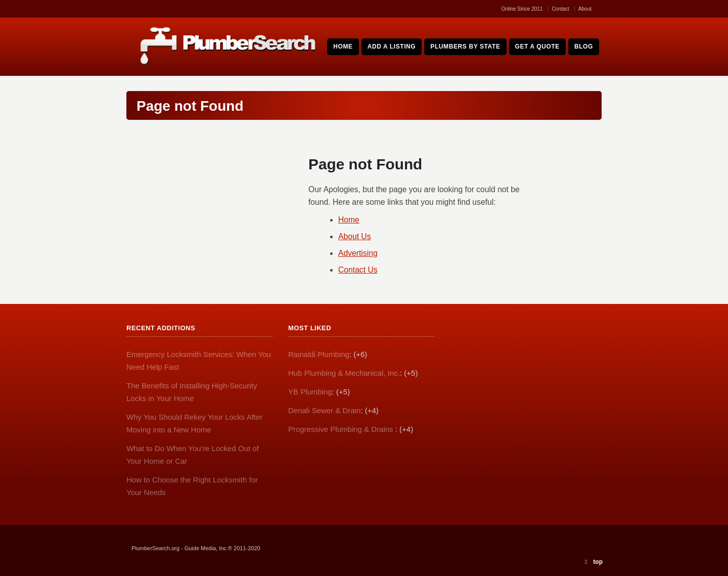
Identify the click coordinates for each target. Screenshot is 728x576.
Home (349, 220)
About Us (355, 236)
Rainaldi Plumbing (319, 354)
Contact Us (358, 270)
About (585, 9)
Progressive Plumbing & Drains (342, 429)
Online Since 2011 (522, 9)
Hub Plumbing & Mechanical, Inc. (344, 373)
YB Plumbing (310, 392)
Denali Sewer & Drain (324, 410)
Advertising (358, 253)
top (598, 562)
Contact (560, 9)
